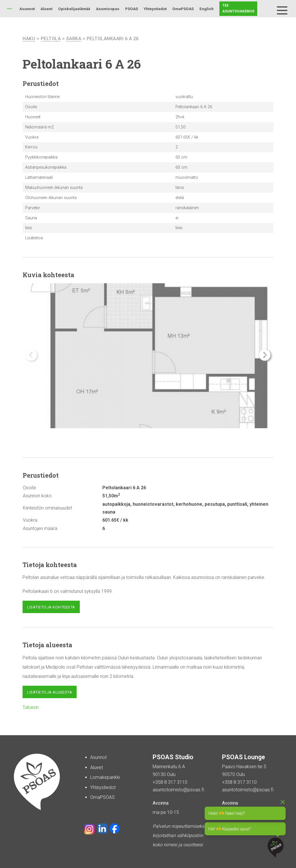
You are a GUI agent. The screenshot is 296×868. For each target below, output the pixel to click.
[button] (265, 355)
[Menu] (282, 10)
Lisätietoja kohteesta (51, 607)
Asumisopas (108, 9)
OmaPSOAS (183, 9)
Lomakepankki (105, 777)
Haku (268, 9)
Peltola (51, 39)
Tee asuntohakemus (238, 8)
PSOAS (132, 9)
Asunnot (27, 9)
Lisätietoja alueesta (50, 692)
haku (29, 39)
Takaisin (31, 707)
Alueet (46, 9)
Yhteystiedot (155, 9)
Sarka (74, 39)
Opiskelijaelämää (74, 9)
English (207, 9)
